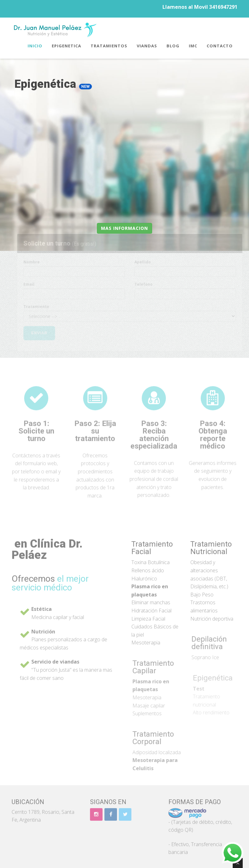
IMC (193, 46)
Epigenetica (66, 46)
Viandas (147, 46)
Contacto (220, 46)
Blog (173, 46)
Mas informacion (124, 228)
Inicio (35, 46)
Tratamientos (109, 46)
